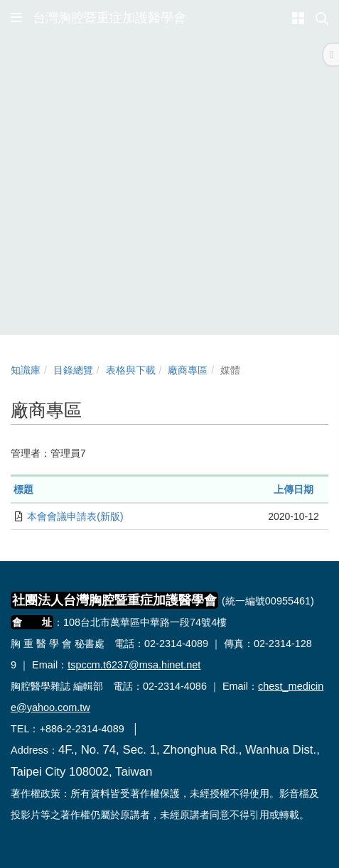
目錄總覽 (73, 370)
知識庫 (26, 370)
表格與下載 (131, 370)
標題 (23, 489)
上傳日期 (294, 489)
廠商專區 (188, 370)
